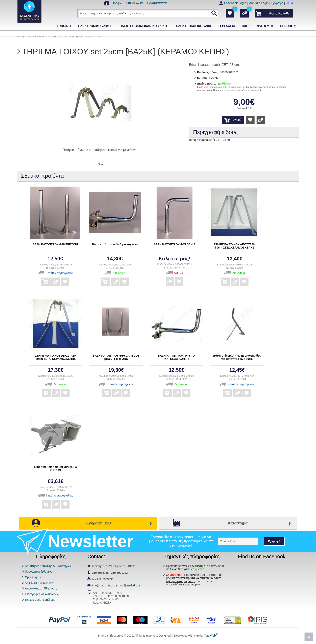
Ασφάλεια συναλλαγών (39, 583)
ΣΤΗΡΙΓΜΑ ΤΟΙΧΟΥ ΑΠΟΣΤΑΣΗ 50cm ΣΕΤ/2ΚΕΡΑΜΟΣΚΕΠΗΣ (235, 246)
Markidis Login (258, 3)
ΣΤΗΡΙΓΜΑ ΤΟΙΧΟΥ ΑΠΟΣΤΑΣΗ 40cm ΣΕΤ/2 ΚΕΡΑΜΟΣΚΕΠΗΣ (56, 357)
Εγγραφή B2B (99, 523)
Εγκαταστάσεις (157, 3)
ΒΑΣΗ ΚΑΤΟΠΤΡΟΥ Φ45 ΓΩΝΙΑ (174, 244)
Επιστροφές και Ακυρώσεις (42, 594)
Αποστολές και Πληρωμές (41, 588)
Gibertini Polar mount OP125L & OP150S (56, 469)
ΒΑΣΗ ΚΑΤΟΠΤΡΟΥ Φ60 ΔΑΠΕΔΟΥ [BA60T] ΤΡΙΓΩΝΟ (116, 357)
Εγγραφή (277, 3)
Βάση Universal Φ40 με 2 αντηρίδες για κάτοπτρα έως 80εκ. (237, 357)
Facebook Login (235, 3)
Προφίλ (117, 3)
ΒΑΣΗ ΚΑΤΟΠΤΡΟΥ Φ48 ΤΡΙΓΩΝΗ (55, 244)
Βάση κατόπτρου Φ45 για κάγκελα (115, 244)
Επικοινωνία (134, 3)
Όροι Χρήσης (33, 577)
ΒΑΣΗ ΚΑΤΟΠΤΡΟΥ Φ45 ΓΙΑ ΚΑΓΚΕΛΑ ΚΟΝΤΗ (177, 357)
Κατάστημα (238, 523)
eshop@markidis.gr (128, 585)
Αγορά (237, 120)
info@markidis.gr (103, 585)
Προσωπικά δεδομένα (39, 572)
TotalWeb (211, 636)
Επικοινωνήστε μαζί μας (40, 600)
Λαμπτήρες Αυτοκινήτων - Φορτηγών (48, 566)
